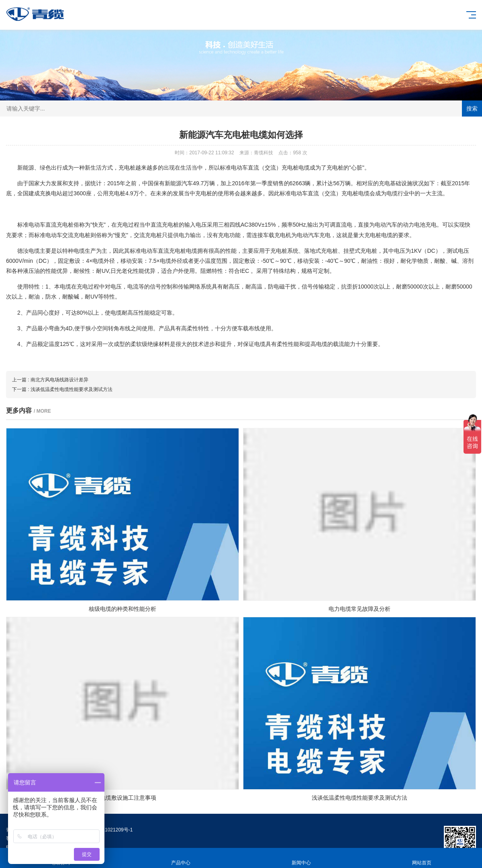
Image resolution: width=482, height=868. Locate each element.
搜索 (472, 108)
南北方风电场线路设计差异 (59, 380)
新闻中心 (301, 858)
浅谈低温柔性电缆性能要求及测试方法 (71, 389)
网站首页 (422, 858)
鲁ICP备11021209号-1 (108, 830)
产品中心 (181, 858)
